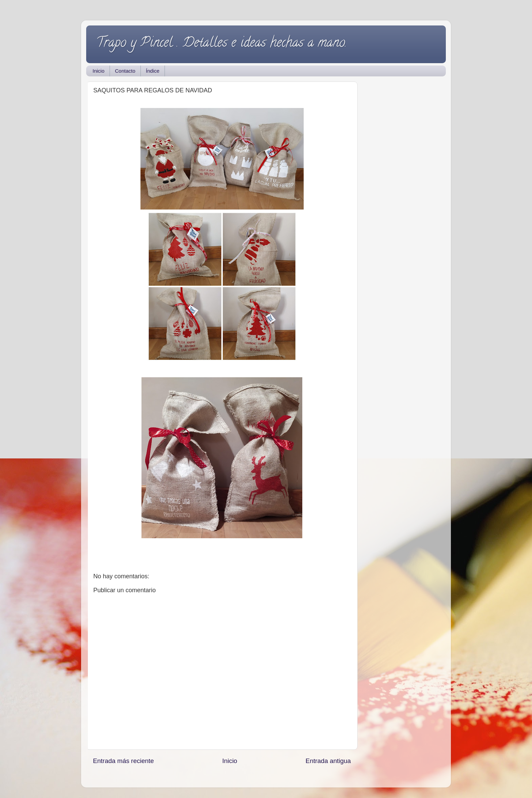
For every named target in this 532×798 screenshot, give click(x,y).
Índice (153, 71)
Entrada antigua (328, 761)
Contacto (125, 71)
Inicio (99, 71)
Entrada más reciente (123, 761)
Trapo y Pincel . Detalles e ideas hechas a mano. (222, 44)
